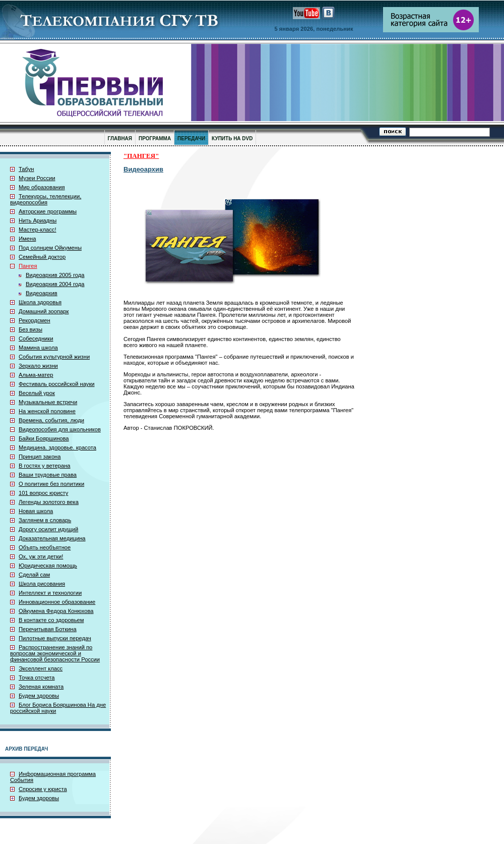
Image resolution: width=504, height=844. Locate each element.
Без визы (30, 329)
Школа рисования (42, 584)
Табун (26, 169)
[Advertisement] (419, 298)
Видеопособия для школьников (60, 429)
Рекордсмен (35, 320)
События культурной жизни (54, 357)
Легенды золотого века (49, 502)
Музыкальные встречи (48, 402)
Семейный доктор (42, 257)
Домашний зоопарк (44, 311)
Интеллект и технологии (50, 593)
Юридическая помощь (48, 566)
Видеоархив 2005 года (55, 275)
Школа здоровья (40, 302)
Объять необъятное (45, 547)
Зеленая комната (41, 687)
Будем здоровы (39, 696)
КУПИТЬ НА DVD (232, 138)
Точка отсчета (37, 678)
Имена (27, 239)
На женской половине (47, 411)
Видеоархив (42, 293)
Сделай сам (34, 575)
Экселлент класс (41, 668)
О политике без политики (51, 484)
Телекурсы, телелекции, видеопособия (46, 199)
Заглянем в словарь (45, 520)
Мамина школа (38, 348)
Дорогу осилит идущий (48, 529)
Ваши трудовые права (48, 475)
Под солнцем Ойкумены (50, 248)
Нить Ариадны (38, 220)
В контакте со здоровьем (51, 620)
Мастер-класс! (38, 230)
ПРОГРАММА (155, 138)
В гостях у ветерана (45, 466)
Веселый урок (37, 393)
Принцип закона (40, 457)
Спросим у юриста (43, 789)
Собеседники (36, 339)
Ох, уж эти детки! (41, 556)
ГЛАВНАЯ (120, 138)
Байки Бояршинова (44, 438)
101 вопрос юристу (43, 493)
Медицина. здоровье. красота (57, 447)
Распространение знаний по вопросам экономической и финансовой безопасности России (55, 653)
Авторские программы (48, 211)
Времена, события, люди (51, 420)
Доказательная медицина (52, 538)
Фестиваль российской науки (57, 384)
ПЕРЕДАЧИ (191, 138)
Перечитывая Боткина (48, 629)
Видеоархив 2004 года (55, 284)
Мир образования (42, 187)
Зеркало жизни (38, 366)
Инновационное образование (57, 602)
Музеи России (37, 178)
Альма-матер (36, 375)
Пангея (28, 266)
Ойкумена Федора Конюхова (56, 611)
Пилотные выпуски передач (55, 638)
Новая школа (36, 511)
